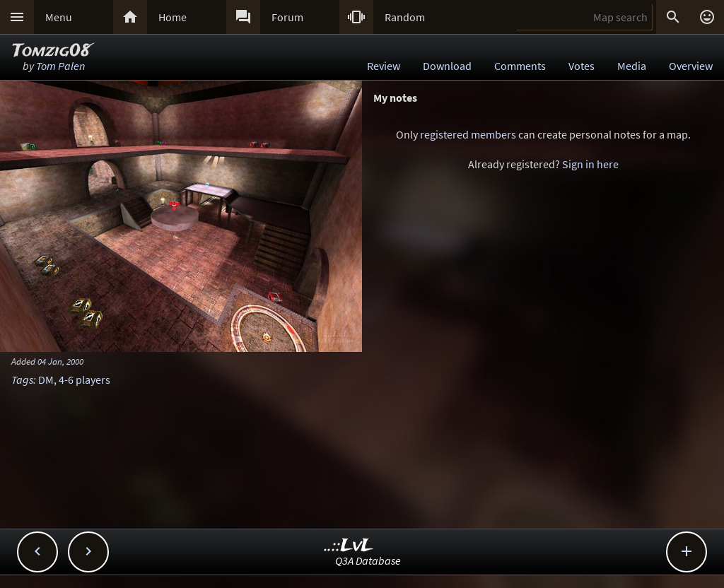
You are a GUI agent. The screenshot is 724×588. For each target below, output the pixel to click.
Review (384, 66)
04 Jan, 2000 (60, 361)
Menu (59, 17)
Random (405, 17)
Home (173, 17)
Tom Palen (60, 66)
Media (632, 66)
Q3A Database (368, 560)
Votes (582, 66)
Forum (287, 17)
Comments (520, 66)
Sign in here (590, 164)
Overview (691, 66)
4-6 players (84, 380)
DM (46, 380)
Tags (22, 380)
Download (447, 66)
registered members (468, 134)
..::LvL (349, 546)
